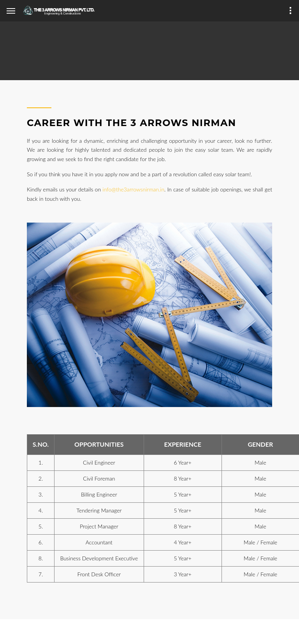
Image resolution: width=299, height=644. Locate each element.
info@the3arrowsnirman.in (133, 189)
